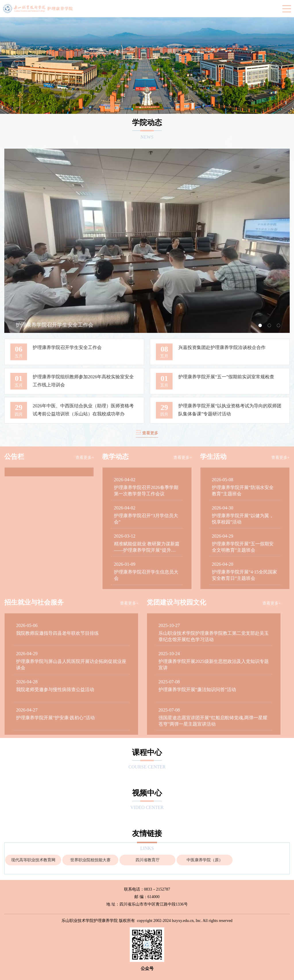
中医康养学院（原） (205, 860)
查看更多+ (85, 458)
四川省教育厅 (148, 860)
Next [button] (276, 66)
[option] (147, 66)
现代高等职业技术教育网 (33, 860)
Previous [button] (18, 66)
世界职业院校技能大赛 (90, 860)
